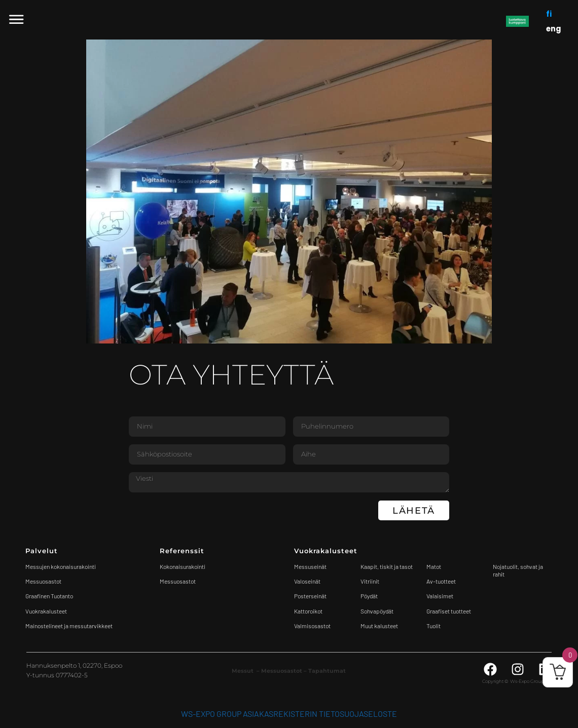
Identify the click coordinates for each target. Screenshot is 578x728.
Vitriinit (370, 581)
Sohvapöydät (377, 611)
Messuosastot (178, 581)
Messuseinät (310, 566)
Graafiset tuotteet (449, 611)
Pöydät (369, 596)
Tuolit (434, 626)
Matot (434, 566)
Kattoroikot (308, 611)
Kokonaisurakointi (183, 566)
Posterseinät (310, 596)
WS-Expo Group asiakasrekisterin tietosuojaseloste (289, 714)
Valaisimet (440, 596)
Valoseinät (307, 581)
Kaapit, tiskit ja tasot (387, 566)
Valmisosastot (312, 626)
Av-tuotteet (441, 581)
